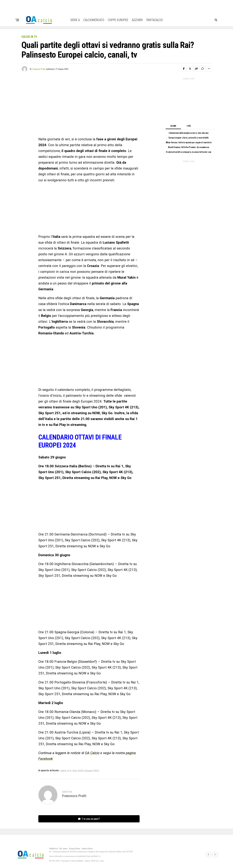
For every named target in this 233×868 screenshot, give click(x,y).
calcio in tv (66, 771)
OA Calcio (92, 753)
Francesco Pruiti (39, 69)
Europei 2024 (92, 771)
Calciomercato (94, 20)
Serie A (75, 20)
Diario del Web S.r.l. (94, 856)
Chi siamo (63, 848)
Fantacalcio (155, 20)
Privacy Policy (74, 848)
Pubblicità (53, 848)
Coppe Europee (118, 20)
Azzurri (137, 20)
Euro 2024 (78, 771)
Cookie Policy (87, 848)
